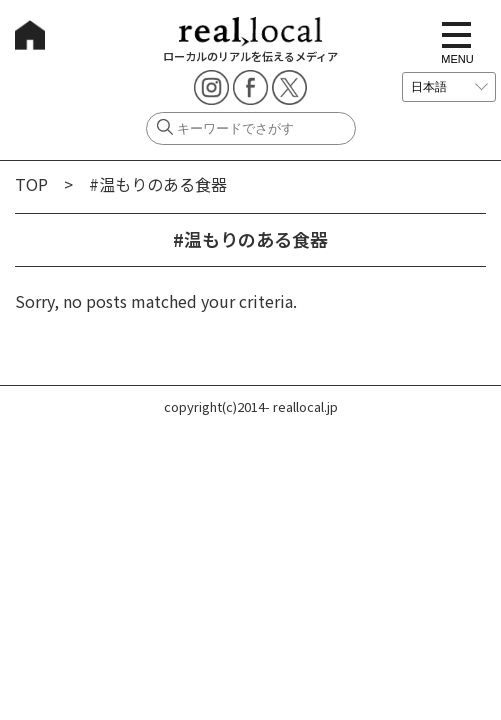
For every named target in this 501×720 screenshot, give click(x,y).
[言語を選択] (449, 87)
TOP (31, 184)
